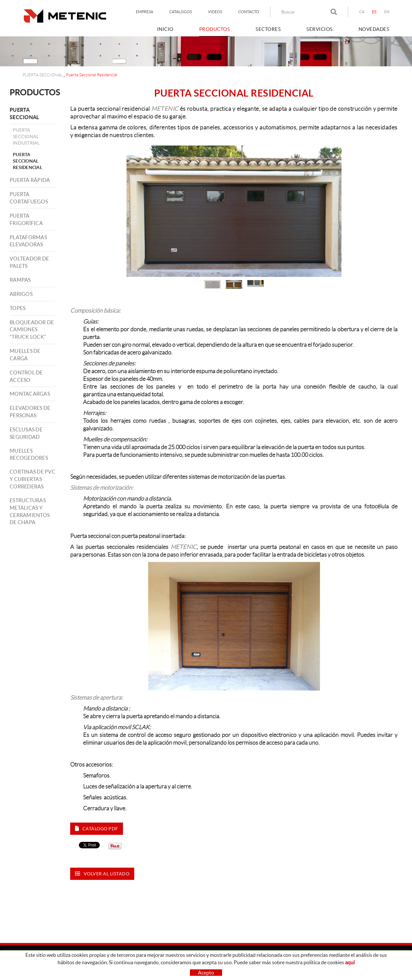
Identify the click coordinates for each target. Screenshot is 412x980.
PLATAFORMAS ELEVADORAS (28, 241)
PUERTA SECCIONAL (42, 75)
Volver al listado (102, 874)
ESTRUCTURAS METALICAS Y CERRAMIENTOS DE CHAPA (30, 511)
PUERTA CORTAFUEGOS (29, 198)
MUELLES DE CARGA (25, 355)
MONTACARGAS (30, 394)
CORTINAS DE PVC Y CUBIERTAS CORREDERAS (33, 479)
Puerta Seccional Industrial (26, 137)
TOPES (18, 308)
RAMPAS (20, 280)
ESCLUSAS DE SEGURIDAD (26, 433)
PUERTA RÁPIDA (30, 180)
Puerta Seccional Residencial (28, 161)
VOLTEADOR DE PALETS (29, 262)
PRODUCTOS (35, 92)
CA (362, 12)
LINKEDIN (320, 969)
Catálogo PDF (97, 829)
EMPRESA (145, 12)
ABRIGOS (21, 294)
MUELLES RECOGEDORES (29, 454)
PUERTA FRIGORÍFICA (26, 219)
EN (387, 12)
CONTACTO (249, 12)
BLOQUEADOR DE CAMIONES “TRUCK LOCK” (32, 330)
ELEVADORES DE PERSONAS (30, 412)
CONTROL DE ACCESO (26, 376)
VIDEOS (215, 12)
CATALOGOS (181, 12)
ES (374, 12)
